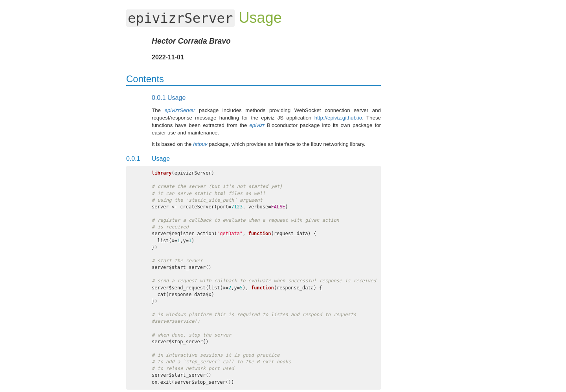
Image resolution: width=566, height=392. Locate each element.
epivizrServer (180, 110)
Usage (169, 98)
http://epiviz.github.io (338, 118)
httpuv (200, 144)
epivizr (257, 125)
